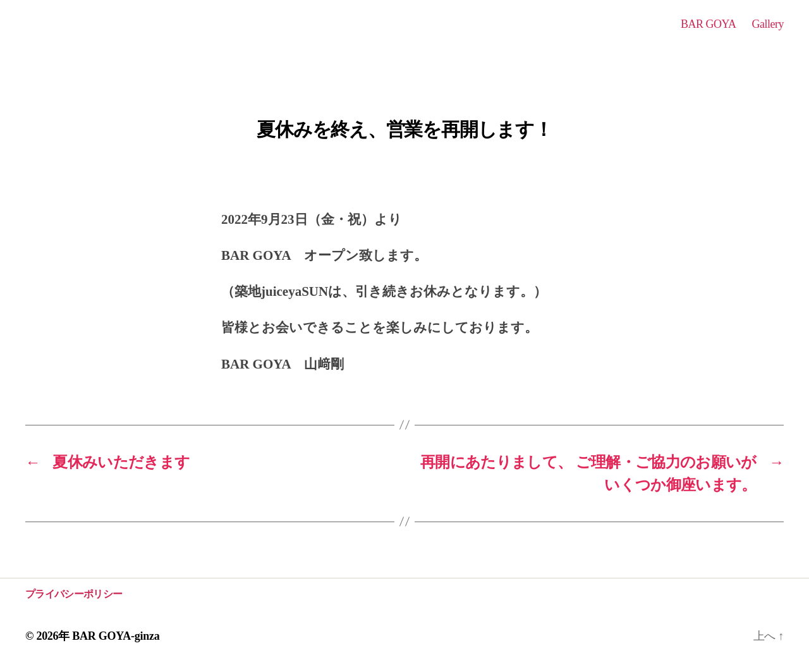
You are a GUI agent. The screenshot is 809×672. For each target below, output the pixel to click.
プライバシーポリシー (74, 594)
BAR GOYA (709, 24)
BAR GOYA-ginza (116, 636)
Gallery (768, 24)
